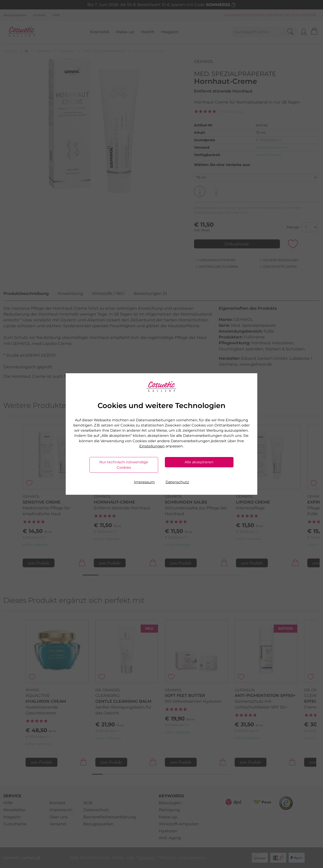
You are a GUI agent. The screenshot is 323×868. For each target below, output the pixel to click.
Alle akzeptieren (199, 462)
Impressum (144, 482)
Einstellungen (152, 446)
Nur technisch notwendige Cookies (124, 465)
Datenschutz (177, 482)
